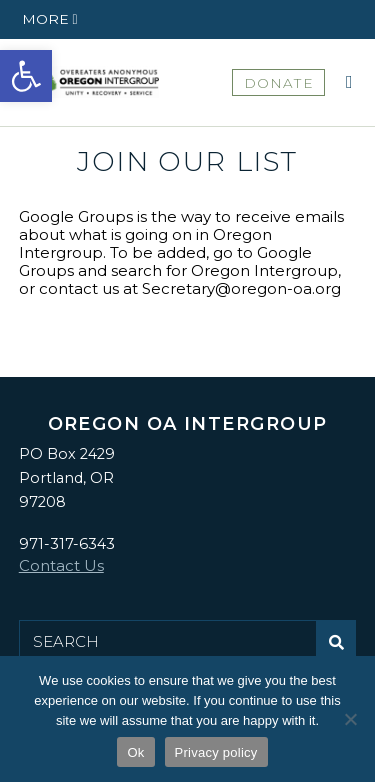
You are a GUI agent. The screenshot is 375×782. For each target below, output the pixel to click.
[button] (26, 76)
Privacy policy (216, 752)
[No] (350, 719)
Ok (135, 752)
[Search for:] (168, 642)
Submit (341, 649)
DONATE (278, 83)
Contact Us (61, 565)
